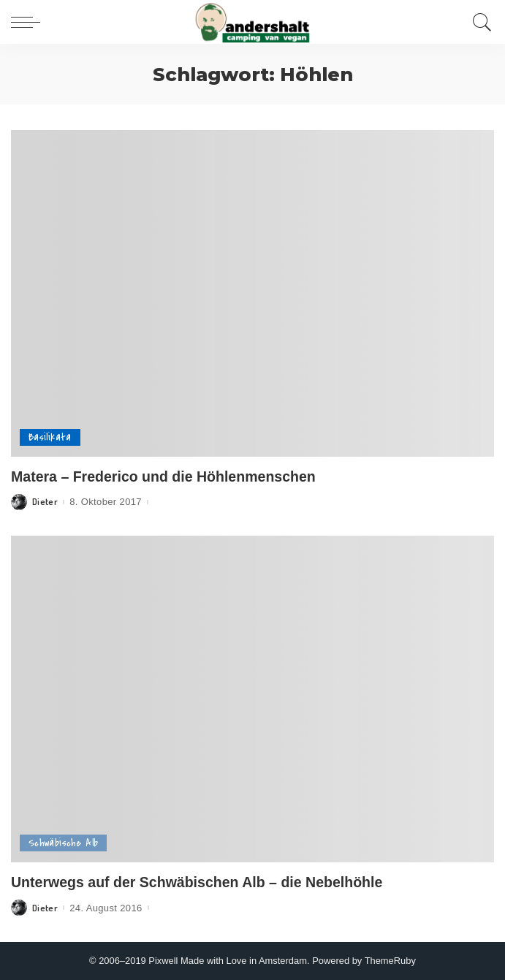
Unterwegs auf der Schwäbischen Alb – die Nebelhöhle (197, 882)
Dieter (45, 502)
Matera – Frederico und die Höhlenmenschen (163, 476)
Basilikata (50, 437)
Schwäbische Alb (63, 843)
